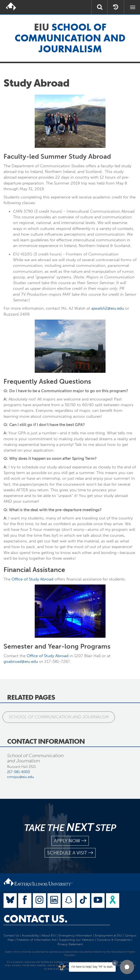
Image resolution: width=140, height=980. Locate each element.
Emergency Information (75, 935)
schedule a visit (70, 853)
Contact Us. (36, 919)
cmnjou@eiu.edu (21, 777)
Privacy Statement (70, 944)
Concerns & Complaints (114, 940)
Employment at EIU (108, 935)
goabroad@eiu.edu (21, 661)
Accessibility (30, 935)
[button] (127, 967)
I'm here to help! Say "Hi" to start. (92, 967)
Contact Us (11, 935)
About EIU (49, 935)
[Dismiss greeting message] (115, 963)
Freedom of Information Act (36, 940)
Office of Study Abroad (32, 579)
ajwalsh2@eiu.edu (108, 308)
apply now (70, 841)
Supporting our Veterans (76, 940)
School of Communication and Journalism (59, 717)
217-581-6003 (18, 772)
